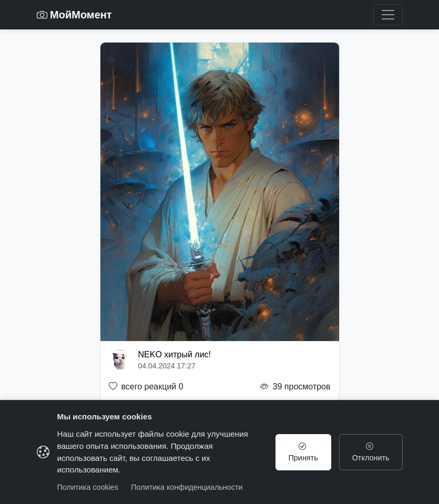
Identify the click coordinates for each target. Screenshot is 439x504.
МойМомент (74, 15)
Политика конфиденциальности (187, 487)
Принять (303, 452)
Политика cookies (88, 487)
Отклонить (371, 452)
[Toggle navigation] (388, 15)
